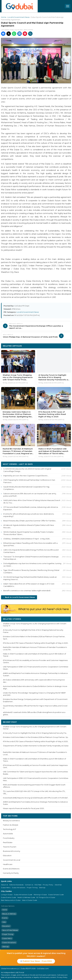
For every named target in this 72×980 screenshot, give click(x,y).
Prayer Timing (32, 888)
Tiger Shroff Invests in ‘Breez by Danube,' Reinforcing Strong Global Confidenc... (31, 571)
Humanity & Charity (11, 873)
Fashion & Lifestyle (11, 825)
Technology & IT (9, 829)
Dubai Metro (6, 888)
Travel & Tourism (10, 847)
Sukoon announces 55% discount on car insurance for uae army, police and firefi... (30, 495)
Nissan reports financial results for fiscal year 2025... (24, 808)
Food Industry (9, 838)
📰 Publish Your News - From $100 (36, 961)
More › (66, 619)
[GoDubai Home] (20, 6)
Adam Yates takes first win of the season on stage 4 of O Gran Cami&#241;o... (29, 585)
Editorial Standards (16, 885)
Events (5, 918)
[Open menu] (68, 6)
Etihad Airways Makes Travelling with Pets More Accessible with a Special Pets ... (30, 544)
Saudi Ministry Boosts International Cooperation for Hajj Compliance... (26, 488)
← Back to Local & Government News (19, 597)
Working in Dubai (40, 895)
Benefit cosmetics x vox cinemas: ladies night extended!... (27, 591)
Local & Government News (18, 17)
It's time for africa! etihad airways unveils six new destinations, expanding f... (29, 515)
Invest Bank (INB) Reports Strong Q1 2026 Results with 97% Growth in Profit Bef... (36, 798)
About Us (5, 885)
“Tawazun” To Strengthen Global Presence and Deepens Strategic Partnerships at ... (31, 558)
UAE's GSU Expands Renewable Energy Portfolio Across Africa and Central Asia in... (31, 551)
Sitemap (42, 888)
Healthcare (8, 864)
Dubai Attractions (19, 888)
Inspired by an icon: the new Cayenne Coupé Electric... (26, 476)
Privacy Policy (48, 885)
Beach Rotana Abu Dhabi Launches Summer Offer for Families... (30, 521)
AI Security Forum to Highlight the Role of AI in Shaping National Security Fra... (35, 733)
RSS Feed (38, 885)
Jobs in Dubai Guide (29, 900)
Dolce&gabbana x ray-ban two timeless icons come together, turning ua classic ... (32, 565)
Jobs (4, 922)
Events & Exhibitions (11, 869)
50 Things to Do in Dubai (46, 897)
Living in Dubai (7, 895)
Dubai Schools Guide (56, 895)
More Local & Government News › (53, 346)
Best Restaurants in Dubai (11, 900)
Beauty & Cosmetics (11, 821)
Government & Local (12, 860)
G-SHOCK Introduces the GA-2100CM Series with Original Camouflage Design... (27, 470)
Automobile (8, 834)
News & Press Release (10, 930)
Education (7, 856)
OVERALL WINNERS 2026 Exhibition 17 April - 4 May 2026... (27, 539)
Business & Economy (12, 851)
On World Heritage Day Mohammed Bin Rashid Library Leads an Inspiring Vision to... (30, 578)
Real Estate (8, 842)
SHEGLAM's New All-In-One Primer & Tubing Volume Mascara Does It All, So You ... (32, 502)
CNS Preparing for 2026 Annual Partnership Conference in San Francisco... (29, 481)
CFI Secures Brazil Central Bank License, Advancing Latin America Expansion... (31, 508)
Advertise (58, 885)
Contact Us (29, 885)
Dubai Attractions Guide (23, 895)
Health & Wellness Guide (26, 897)
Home (4, 17)
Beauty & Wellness (9, 914)
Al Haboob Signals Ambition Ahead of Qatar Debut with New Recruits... (29, 526)
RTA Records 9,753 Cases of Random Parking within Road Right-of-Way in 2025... (36, 643)
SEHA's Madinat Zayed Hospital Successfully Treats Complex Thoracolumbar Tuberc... (28, 533)
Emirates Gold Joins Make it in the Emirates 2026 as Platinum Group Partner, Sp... (36, 737)
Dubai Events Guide (8, 897)
